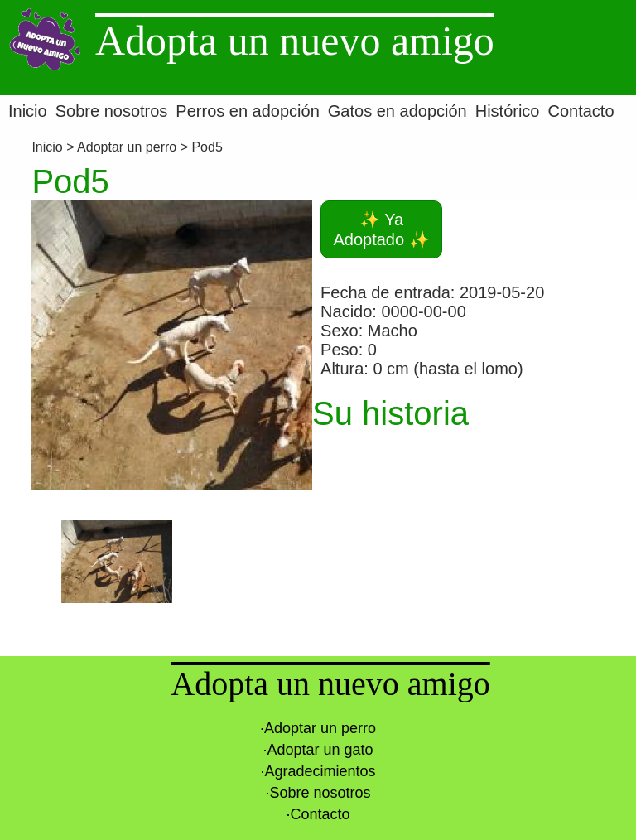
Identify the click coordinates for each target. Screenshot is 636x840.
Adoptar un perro (127, 147)
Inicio (49, 147)
